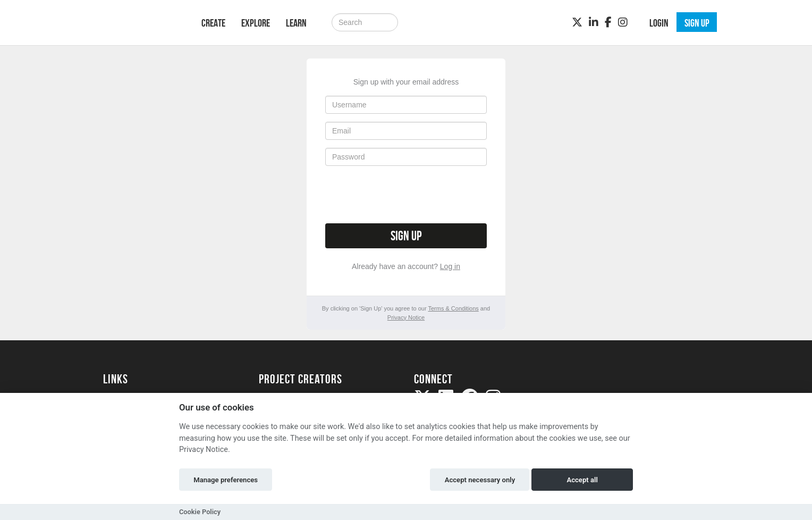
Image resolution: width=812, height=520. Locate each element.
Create (213, 23)
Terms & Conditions (453, 308)
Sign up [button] (697, 23)
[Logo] (138, 22)
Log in (450, 266)
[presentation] (406, 195)
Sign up (406, 236)
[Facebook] (608, 22)
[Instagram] (623, 22)
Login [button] (659, 23)
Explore (256, 23)
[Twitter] (577, 22)
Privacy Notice (406, 317)
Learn (296, 23)
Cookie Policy (200, 512)
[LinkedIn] (594, 22)
